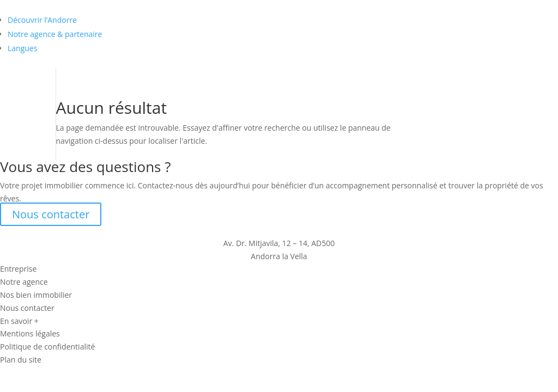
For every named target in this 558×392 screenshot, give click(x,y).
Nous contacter (51, 214)
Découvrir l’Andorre (42, 20)
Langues (22, 48)
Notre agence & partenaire (55, 34)
